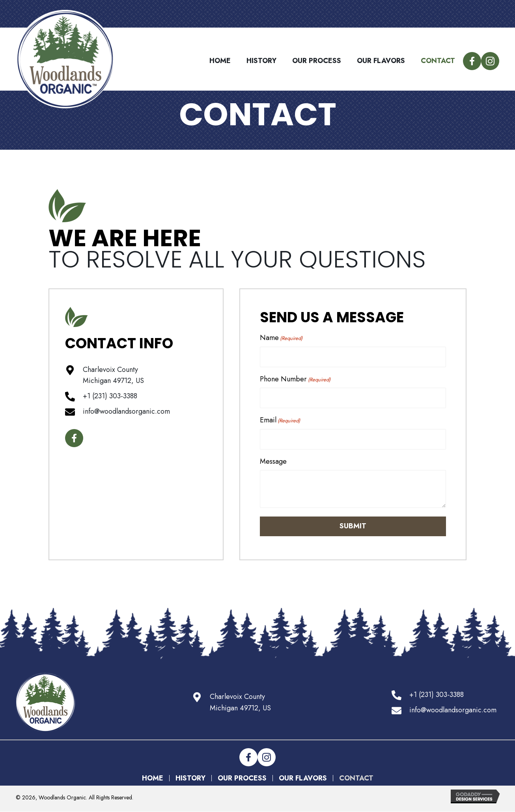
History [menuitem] (190, 778)
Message (273, 461)
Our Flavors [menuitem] (303, 778)
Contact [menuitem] (356, 778)
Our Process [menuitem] (242, 778)
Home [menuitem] (153, 778)
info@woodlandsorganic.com (126, 411)
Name (281, 338)
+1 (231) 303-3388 (110, 396)
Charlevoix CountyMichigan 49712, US (240, 702)
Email (280, 420)
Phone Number (295, 379)
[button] (472, 61)
